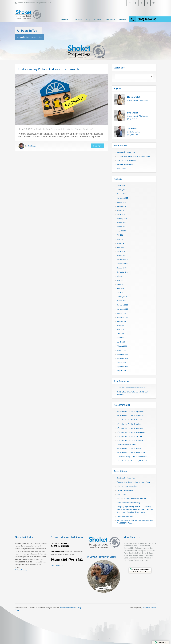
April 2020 (120, 338)
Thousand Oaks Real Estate (126, 445)
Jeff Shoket (32, 146)
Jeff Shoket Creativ (149, 608)
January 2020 (122, 350)
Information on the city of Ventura (129, 449)
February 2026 (122, 190)
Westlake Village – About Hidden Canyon (133, 457)
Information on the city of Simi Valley (130, 440)
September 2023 (123, 272)
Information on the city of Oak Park (129, 436)
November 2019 (122, 358)
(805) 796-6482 (147, 19)
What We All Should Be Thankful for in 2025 (132, 499)
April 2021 (120, 288)
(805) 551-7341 (133, 135)
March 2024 (121, 251)
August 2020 (121, 321)
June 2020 (121, 330)
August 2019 (121, 371)
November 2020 (122, 309)
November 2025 (122, 198)
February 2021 (122, 297)
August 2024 (121, 231)
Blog (88, 19)
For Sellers (98, 19)
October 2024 (122, 227)
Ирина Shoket (134, 97)
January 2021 (122, 301)
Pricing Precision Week (125, 164)
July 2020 (120, 326)
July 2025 (120, 210)
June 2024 (121, 239)
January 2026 (122, 194)
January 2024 (122, 256)
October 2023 (122, 268)
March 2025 (121, 214)
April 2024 (120, 247)
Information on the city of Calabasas (130, 416)
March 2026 (121, 186)
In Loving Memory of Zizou (102, 557)
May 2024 (120, 243)
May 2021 (120, 284)
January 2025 (122, 223)
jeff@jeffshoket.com (134, 132)
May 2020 (120, 334)
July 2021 (120, 276)
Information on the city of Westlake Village (132, 453)
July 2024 (120, 235)
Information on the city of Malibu (129, 424)
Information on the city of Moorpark (130, 428)
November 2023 (122, 264)
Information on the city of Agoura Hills (131, 412)
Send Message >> (57, 566)
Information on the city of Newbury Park (131, 432)
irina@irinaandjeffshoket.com (138, 100)
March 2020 (121, 342)
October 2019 (122, 363)
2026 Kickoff (121, 169)
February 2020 (122, 346)
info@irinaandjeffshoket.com (40, 3)
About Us (65, 19)
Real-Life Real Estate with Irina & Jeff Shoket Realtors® (65, 129)
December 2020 (122, 305)
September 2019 (123, 367)
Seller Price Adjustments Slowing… (129, 503)
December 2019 (122, 354)
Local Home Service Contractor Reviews (131, 388)
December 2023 (122, 260)
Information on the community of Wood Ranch (133, 461)
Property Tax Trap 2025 (125, 516)
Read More (97, 146)
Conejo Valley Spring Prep (126, 152)
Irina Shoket (133, 113)
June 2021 (121, 280)
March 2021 (121, 293)
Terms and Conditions (67, 608)
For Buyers (111, 19)
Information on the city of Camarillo (130, 420)
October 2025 (122, 202)
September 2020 (123, 317)
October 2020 (122, 313)
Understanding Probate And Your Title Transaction (50, 69)
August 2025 (121, 206)
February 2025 (122, 219)
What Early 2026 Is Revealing (127, 160)
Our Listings (77, 19)
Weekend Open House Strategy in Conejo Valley (133, 156)
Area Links (123, 19)
